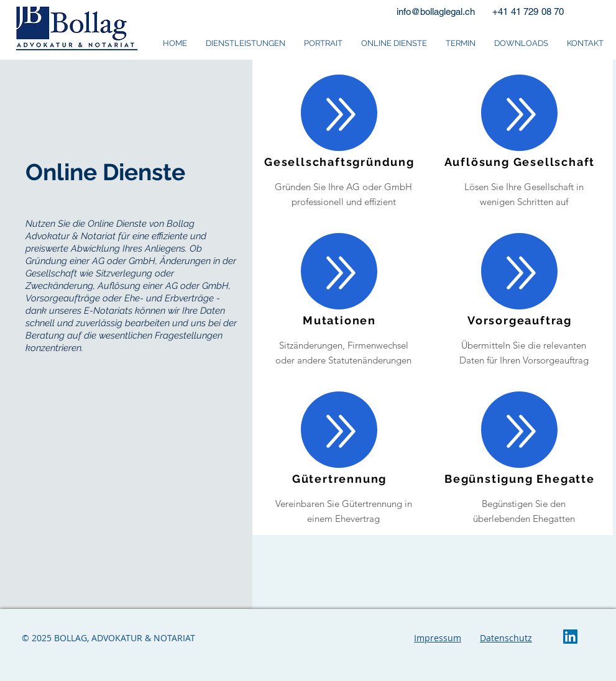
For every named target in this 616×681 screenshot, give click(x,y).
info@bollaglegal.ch (436, 11)
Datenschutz (506, 638)
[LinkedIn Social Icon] (570, 637)
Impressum (438, 638)
